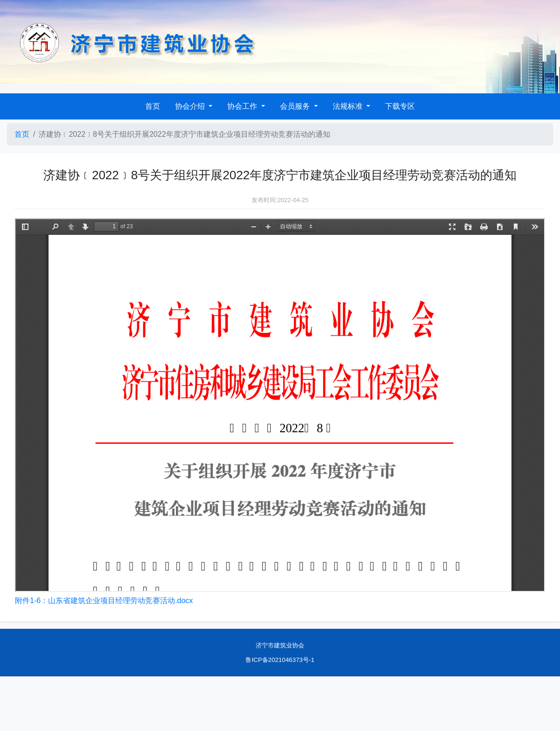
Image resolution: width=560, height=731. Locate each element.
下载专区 (400, 106)
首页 (153, 106)
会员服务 (296, 106)
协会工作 (243, 106)
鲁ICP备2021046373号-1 (280, 660)
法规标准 (349, 106)
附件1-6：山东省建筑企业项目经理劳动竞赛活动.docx (104, 601)
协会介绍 (191, 106)
